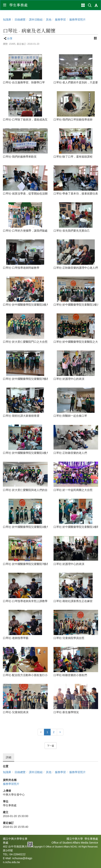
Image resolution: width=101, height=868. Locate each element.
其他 (49, 20)
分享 (10, 38)
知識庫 (7, 20)
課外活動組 (36, 20)
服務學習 (60, 20)
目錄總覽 (20, 20)
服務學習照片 (77, 20)
